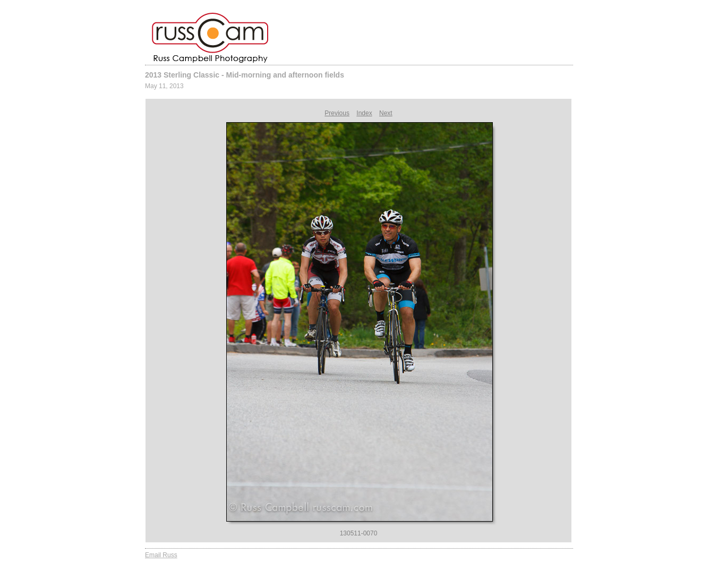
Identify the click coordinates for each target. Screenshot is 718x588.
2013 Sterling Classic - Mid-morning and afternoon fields (245, 75)
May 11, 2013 (164, 86)
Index (364, 113)
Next (386, 113)
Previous (337, 113)
